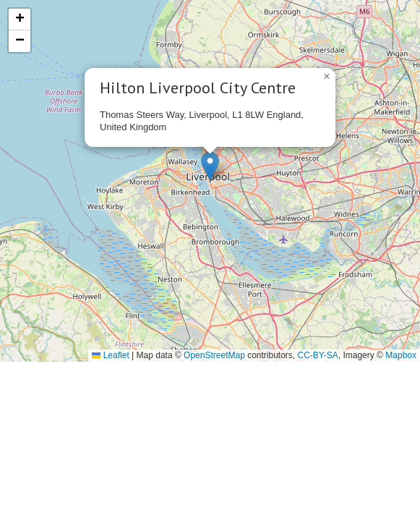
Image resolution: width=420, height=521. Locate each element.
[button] (210, 166)
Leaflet (110, 355)
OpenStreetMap (214, 355)
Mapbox (401, 355)
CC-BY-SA (318, 355)
